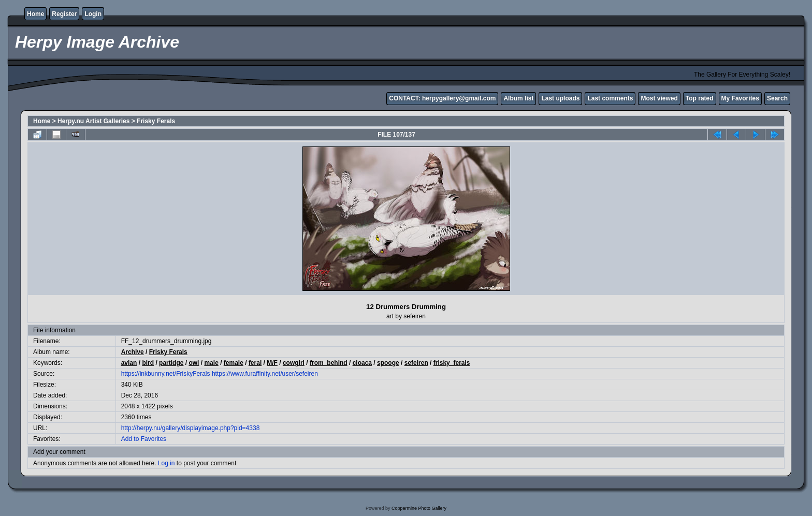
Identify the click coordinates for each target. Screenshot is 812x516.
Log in (166, 463)
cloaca (362, 363)
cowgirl (294, 363)
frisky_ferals (452, 363)
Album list (518, 98)
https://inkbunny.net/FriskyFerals (166, 374)
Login (93, 14)
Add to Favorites (144, 439)
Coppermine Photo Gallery (419, 508)
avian (129, 363)
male (211, 363)
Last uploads (560, 98)
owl (194, 363)
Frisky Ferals (156, 121)
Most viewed (659, 98)
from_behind (329, 363)
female (234, 363)
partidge (171, 363)
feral (255, 363)
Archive (133, 352)
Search (777, 98)
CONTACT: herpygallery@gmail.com (442, 98)
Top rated (700, 98)
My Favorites (740, 98)
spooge (388, 363)
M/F (272, 363)
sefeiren (416, 363)
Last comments (610, 98)
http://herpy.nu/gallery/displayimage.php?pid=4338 (191, 428)
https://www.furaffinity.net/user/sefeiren (265, 374)
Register (64, 14)
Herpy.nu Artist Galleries (93, 121)
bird (148, 363)
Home (35, 14)
